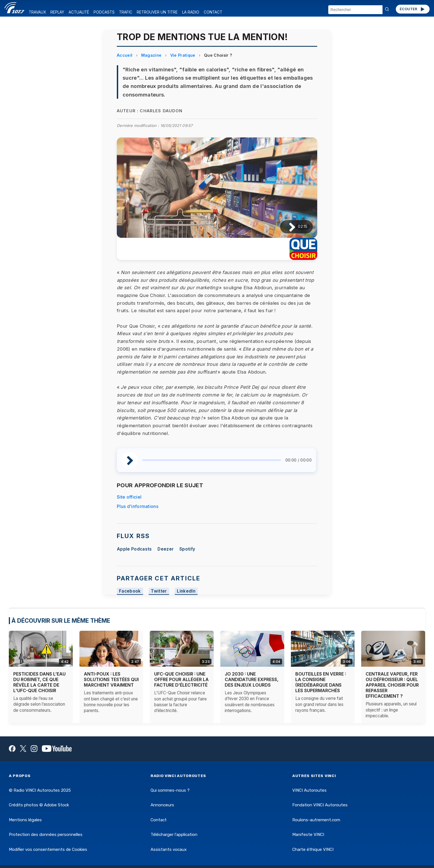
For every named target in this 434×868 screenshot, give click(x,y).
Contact (159, 820)
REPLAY (57, 12)
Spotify (187, 549)
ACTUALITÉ (79, 12)
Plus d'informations (138, 506)
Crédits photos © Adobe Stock (39, 805)
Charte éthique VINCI (313, 849)
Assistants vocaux (169, 849)
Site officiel (129, 497)
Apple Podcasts (134, 549)
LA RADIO (191, 12)
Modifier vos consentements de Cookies (48, 849)
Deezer (166, 549)
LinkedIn (186, 591)
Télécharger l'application (174, 835)
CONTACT (213, 12)
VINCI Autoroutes (309, 790)
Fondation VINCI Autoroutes (320, 805)
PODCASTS (104, 12)
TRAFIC (126, 12)
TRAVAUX (37, 12)
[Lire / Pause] (288, 227)
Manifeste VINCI (308, 835)
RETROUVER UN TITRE (157, 12)
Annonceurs (162, 805)
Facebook (130, 591)
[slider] (212, 460)
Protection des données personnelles (46, 835)
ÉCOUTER (413, 9)
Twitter (159, 591)
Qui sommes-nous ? (170, 790)
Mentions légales (25, 820)
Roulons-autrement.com (316, 820)
